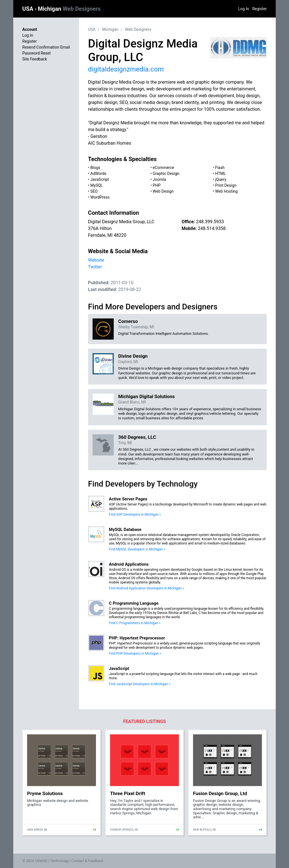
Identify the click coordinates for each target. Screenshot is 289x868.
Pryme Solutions (45, 793)
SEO (94, 191)
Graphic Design (166, 173)
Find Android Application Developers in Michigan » (146, 588)
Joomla (159, 179)
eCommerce (163, 168)
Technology (59, 861)
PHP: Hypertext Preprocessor (137, 638)
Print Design (226, 185)
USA (29, 9)
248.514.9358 (212, 228)
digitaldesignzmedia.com (126, 69)
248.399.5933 (210, 222)
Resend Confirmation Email (46, 47)
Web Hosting (226, 191)
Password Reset (37, 53)
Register (260, 9)
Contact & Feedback (87, 861)
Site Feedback (35, 59)
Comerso (128, 321)
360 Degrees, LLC (137, 437)
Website (96, 260)
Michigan (69, 9)
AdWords (98, 173)
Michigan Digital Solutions (146, 396)
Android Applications (129, 564)
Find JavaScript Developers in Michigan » (140, 684)
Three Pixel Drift (128, 793)
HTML (220, 173)
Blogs (95, 168)
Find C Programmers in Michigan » (135, 623)
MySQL (97, 185)
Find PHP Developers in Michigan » (135, 654)
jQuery (221, 179)
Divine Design (133, 356)
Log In (244, 9)
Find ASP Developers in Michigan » (135, 515)
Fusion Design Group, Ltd (220, 793)
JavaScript (100, 179)
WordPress (100, 197)
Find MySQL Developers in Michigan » (137, 549)
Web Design (163, 191)
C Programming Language (134, 603)
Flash (220, 168)
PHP (157, 185)
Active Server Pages (128, 499)
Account (30, 29)
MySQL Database (125, 530)
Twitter (95, 267)
